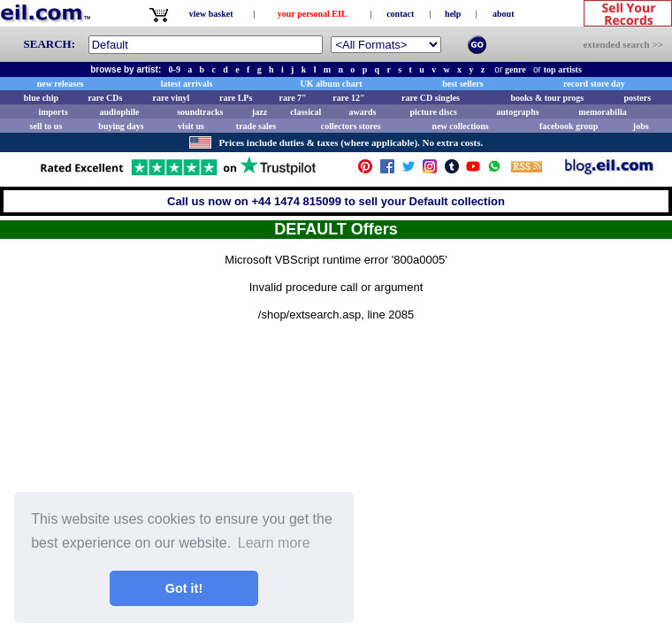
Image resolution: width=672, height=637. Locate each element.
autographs (517, 112)
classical (305, 112)
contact (400, 14)
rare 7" (292, 98)
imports (53, 112)
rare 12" (348, 98)
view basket (211, 14)
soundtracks (200, 112)
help (453, 14)
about (503, 14)
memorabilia (602, 112)
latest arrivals (187, 84)
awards (362, 112)
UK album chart (332, 84)
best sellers (462, 84)
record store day (594, 84)
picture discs (433, 112)
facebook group (569, 126)
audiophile (120, 112)
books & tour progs (547, 98)
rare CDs (105, 98)
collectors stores (351, 126)
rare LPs (236, 98)
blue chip (41, 98)
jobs (641, 126)
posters (637, 98)
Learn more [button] (274, 543)
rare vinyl (172, 98)
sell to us (46, 126)
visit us (191, 126)
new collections (461, 126)
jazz (260, 112)
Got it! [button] (184, 588)
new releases (61, 84)
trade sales (256, 126)
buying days (121, 126)
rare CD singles (431, 98)
